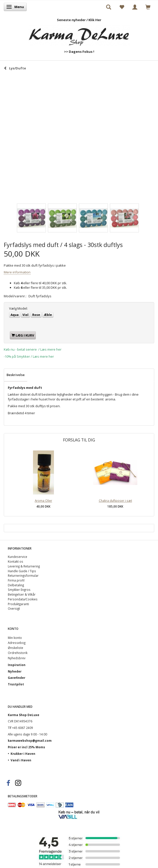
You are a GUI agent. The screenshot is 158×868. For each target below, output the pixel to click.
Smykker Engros (19, 590)
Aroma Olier (43, 501)
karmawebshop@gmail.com (30, 740)
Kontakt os (15, 561)
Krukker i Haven (23, 754)
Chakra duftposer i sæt (115, 501)
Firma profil (16, 580)
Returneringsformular (23, 575)
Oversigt (14, 608)
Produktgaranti (18, 604)
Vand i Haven (21, 760)
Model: (18, 308)
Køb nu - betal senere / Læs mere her (33, 349)
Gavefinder (17, 678)
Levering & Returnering (24, 566)
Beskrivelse (16, 375)
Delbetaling (16, 585)
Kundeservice (18, 557)
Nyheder (15, 671)
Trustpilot (16, 684)
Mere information (17, 272)
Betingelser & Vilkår (22, 594)
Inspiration (17, 665)
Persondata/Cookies (23, 599)
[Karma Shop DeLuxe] (79, 34)
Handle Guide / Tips (22, 571)
